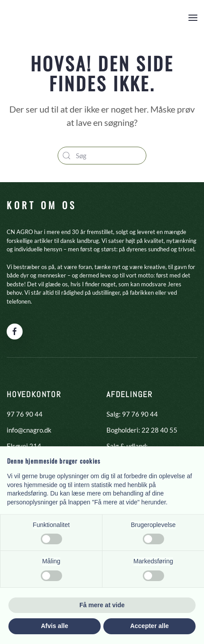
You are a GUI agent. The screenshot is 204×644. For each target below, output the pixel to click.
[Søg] (102, 156)
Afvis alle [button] (54, 626)
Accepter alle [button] (149, 626)
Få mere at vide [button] (102, 605)
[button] (193, 18)
